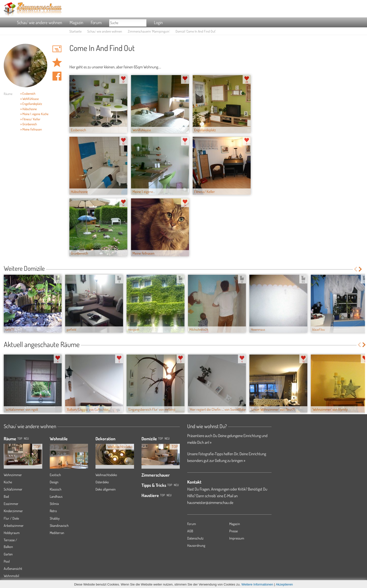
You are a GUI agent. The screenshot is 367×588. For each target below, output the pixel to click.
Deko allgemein (106, 489)
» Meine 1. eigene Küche (34, 114)
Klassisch (56, 489)
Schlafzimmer (13, 489)
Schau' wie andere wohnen (40, 22)
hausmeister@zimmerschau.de (210, 502)
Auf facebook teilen (57, 76)
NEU (26, 438)
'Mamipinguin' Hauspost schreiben (57, 49)
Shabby (55, 518)
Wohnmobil (11, 576)
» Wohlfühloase (30, 99)
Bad (6, 496)
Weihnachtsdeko (106, 475)
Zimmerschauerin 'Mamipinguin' (149, 31)
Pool (7, 561)
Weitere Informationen (257, 584)
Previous (355, 269)
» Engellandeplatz (31, 104)
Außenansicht (13, 568)
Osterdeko (102, 482)
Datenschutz (195, 538)
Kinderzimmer (13, 511)
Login (158, 22)
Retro (53, 511)
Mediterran (57, 533)
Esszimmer (11, 504)
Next (361, 269)
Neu (167, 438)
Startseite (75, 31)
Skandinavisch (59, 525)
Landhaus (56, 496)
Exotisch (55, 475)
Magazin (76, 22)
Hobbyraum (12, 533)
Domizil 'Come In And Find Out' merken (57, 62)
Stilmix (54, 504)
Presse (233, 531)
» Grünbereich (29, 124)
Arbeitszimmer (14, 525)
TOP (20, 438)
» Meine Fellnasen (31, 129)
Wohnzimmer (13, 475)
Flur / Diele (11, 518)
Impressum (237, 538)
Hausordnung (196, 545)
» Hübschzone (29, 109)
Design (54, 482)
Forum (96, 22)
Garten (8, 554)
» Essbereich (28, 93)
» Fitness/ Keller (30, 119)
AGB (190, 531)
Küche (8, 482)
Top (161, 438)
